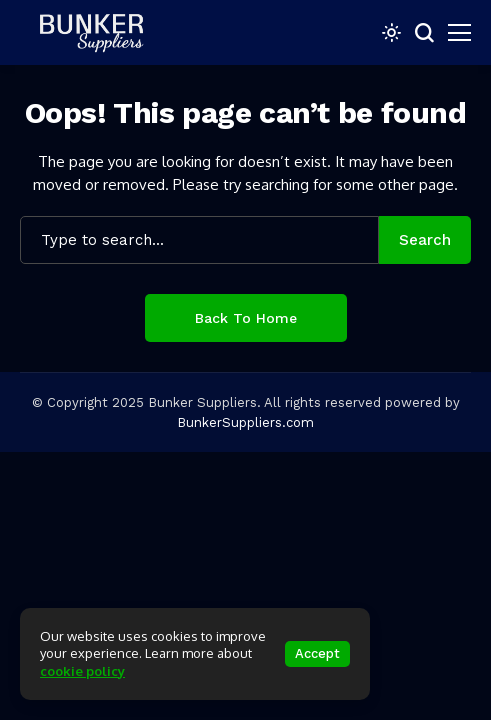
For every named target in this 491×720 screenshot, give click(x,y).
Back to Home (246, 318)
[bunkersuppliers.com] (100, 32)
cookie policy (82, 671)
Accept (317, 653)
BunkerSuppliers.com (245, 422)
